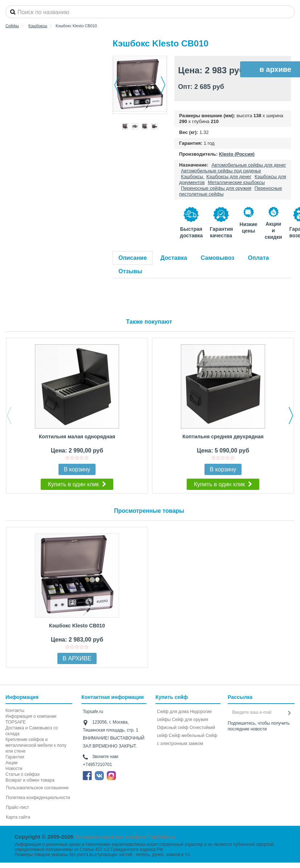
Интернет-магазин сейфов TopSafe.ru (125, 837)
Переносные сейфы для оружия (216, 188)
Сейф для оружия (190, 720)
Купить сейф (172, 697)
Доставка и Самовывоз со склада (32, 731)
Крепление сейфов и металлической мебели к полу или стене (36, 745)
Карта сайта (18, 817)
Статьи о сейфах (23, 774)
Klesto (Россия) (237, 154)
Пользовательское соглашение (37, 788)
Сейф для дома (173, 712)
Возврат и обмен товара (30, 780)
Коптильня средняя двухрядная (223, 437)
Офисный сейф (173, 728)
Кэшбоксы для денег (229, 177)
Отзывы (130, 271)
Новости (14, 769)
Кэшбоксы (193, 177)
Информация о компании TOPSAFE (31, 719)
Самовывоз (218, 258)
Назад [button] (117, 85)
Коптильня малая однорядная (77, 437)
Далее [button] (163, 85)
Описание (133, 258)
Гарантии (15, 757)
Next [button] (291, 415)
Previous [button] (9, 415)
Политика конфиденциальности (38, 798)
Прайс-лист (17, 807)
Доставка (174, 258)
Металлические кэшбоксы (236, 182)
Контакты (15, 711)
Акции (12, 763)
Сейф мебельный (187, 736)
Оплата (259, 258)
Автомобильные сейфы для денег (249, 165)
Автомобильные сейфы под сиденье (221, 171)
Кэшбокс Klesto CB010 (77, 626)
